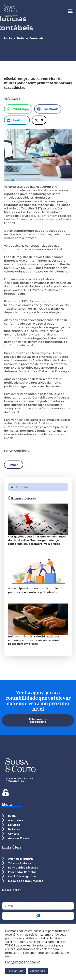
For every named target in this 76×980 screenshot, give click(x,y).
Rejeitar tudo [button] (15, 971)
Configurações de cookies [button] (23, 962)
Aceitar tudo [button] (38, 971)
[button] (70, 11)
